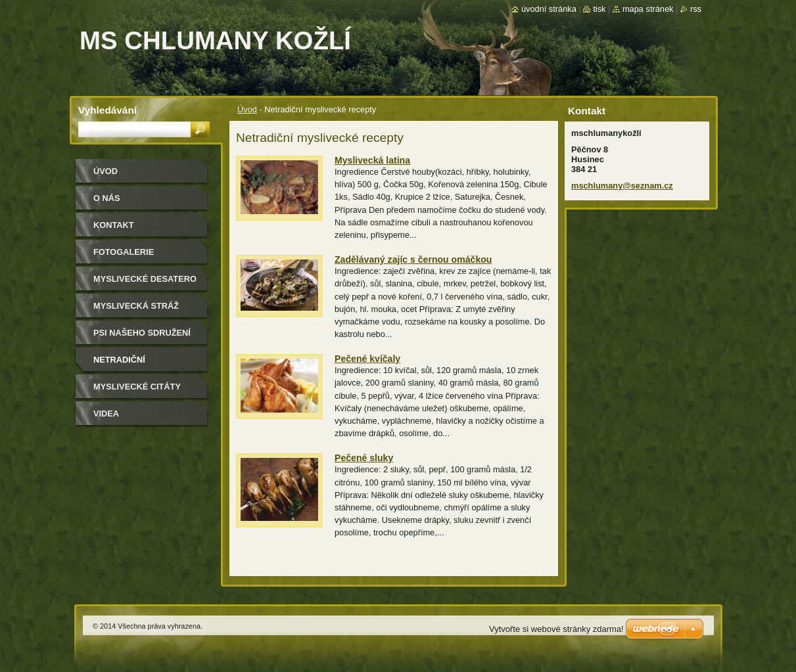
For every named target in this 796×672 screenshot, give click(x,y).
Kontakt (114, 225)
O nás (107, 198)
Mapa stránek (648, 9)
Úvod (247, 109)
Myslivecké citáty (137, 387)
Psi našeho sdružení (142, 333)
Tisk (599, 9)
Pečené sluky (364, 458)
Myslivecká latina (372, 160)
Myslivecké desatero (145, 279)
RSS (696, 9)
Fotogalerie (124, 252)
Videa (106, 414)
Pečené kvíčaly (367, 359)
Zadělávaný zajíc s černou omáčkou (413, 259)
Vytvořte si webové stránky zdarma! (556, 629)
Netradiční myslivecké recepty (142, 364)
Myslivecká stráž (136, 306)
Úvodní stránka (549, 9)
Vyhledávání (107, 110)
